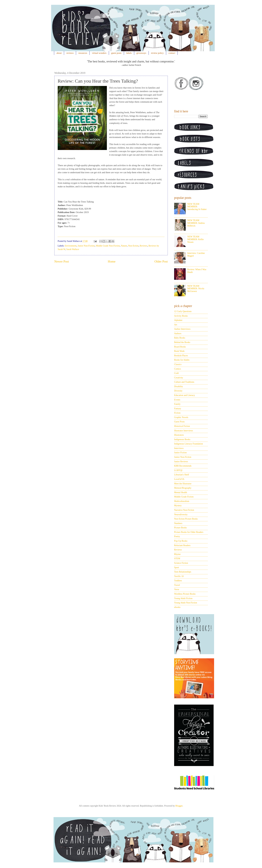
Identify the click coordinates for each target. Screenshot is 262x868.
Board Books (180, 347)
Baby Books (180, 338)
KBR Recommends (183, 466)
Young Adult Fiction (183, 598)
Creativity (179, 378)
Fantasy (178, 409)
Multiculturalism (182, 501)
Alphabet (178, 320)
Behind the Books (182, 342)
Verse (177, 589)
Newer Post (62, 261)
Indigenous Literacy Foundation (189, 444)
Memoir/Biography (183, 488)
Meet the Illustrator (183, 484)
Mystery (178, 506)
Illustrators (179, 435)
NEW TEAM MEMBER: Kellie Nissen (196, 239)
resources (83, 53)
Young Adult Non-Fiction (186, 603)
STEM (177, 559)
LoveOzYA (179, 479)
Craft (176, 373)
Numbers (178, 523)
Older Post (161, 261)
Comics (178, 369)
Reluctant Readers (182, 545)
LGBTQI (178, 470)
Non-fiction (133, 246)
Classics (178, 364)
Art (176, 325)
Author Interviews (182, 329)
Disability (179, 386)
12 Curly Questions (183, 311)
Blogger (179, 806)
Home (112, 261)
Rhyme (177, 554)
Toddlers (178, 581)
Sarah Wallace (73, 249)
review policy (157, 53)
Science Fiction (181, 563)
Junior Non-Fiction (86, 246)
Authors (178, 333)
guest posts (116, 53)
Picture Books (180, 528)
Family (177, 404)
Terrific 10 (179, 576)
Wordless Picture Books (185, 594)
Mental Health (181, 492)
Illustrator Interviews (184, 431)
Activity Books (181, 316)
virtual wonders (99, 53)
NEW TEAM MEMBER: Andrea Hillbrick (196, 223)
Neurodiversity (181, 515)
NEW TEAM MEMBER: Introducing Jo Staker (197, 207)
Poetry (177, 536)
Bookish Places (181, 356)
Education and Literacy (185, 395)
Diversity (178, 391)
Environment (71, 246)
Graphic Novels (181, 417)
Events (177, 400)
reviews (70, 53)
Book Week (179, 351)
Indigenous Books (182, 439)
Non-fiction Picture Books (186, 519)
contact (172, 53)
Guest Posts (179, 422)
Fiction (177, 413)
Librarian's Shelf (182, 475)
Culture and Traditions (184, 382)
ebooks (177, 607)
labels (129, 53)
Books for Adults (182, 360)
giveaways (141, 53)
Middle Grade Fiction (184, 497)
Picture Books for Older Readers (189, 532)
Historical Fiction (182, 426)
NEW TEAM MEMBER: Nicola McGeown (196, 289)
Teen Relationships (183, 572)
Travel (177, 585)
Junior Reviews (181, 462)
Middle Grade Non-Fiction (108, 246)
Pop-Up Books (181, 541)
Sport (177, 567)
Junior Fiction (180, 453)
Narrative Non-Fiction (184, 510)
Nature (124, 246)
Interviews (179, 448)
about (59, 53)
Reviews (143, 246)
